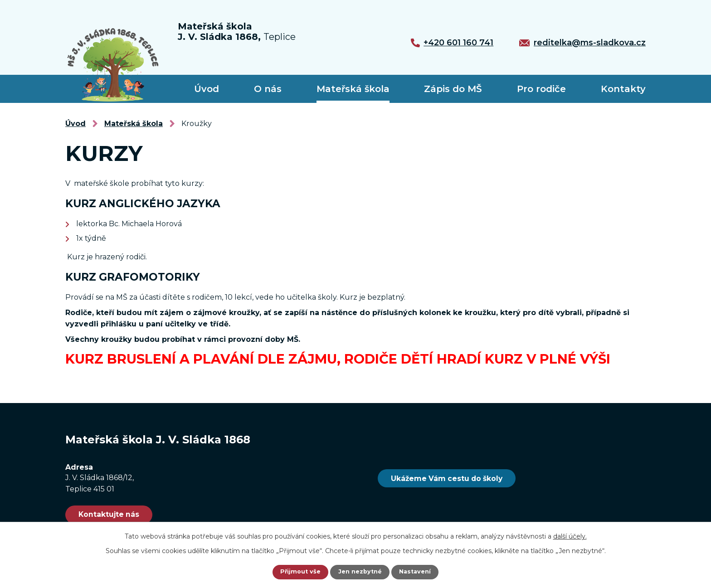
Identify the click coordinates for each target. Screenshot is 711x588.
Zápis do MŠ (453, 89)
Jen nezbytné (360, 572)
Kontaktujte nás (118, 515)
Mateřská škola (353, 89)
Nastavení (417, 572)
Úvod (207, 89)
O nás (268, 89)
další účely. (570, 536)
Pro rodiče (541, 89)
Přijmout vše (298, 572)
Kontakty (623, 89)
